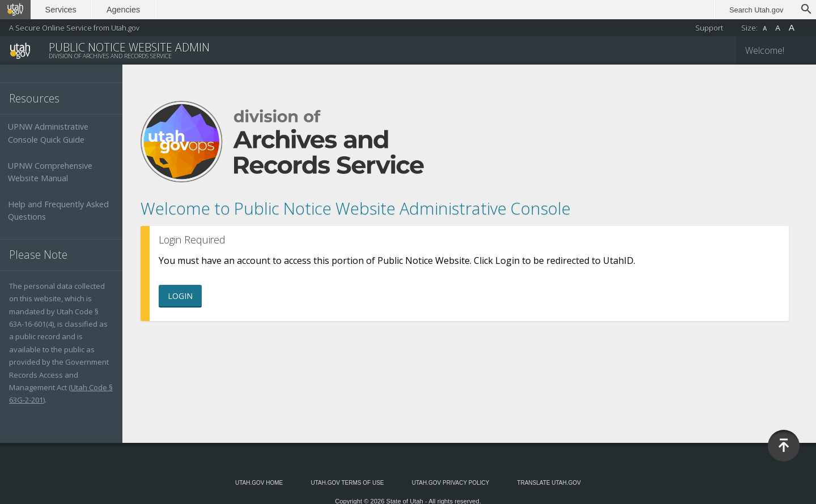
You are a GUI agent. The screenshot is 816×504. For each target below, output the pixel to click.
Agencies (123, 10)
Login (180, 296)
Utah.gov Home (259, 483)
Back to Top (784, 446)
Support (709, 28)
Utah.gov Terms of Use (347, 483)
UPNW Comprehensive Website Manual (50, 172)
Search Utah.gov (756, 10)
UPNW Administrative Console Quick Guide (48, 133)
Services (61, 10)
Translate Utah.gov (549, 483)
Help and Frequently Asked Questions (58, 210)
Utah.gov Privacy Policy (451, 483)
